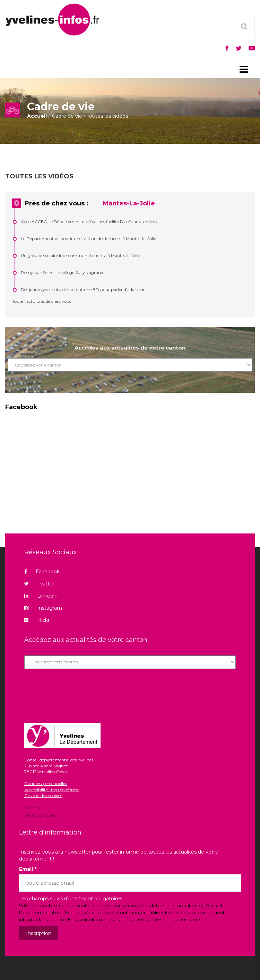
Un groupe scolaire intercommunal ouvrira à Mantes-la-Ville (81, 255)
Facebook (42, 572)
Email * (28, 869)
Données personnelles (46, 783)
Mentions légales (41, 815)
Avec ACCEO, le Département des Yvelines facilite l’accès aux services (89, 222)
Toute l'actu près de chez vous (42, 301)
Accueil (37, 116)
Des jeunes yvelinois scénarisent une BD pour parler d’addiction (83, 289)
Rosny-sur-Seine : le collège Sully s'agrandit (63, 272)
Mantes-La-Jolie (129, 203)
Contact (32, 808)
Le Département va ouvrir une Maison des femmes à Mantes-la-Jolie (88, 239)
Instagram (43, 608)
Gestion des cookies (43, 796)
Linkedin (41, 596)
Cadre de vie (67, 116)
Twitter (39, 584)
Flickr (37, 620)
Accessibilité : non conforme (52, 790)
